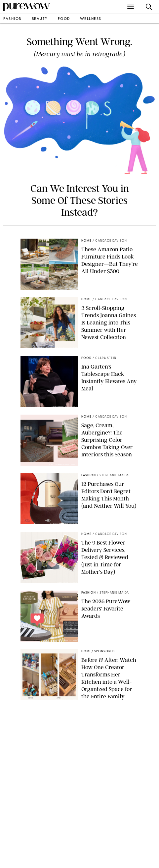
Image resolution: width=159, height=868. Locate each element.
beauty (40, 19)
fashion (13, 19)
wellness (91, 19)
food (64, 19)
